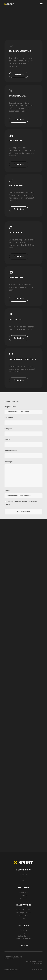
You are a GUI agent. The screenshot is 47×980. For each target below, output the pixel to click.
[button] (41, 4)
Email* (7, 440)
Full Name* (9, 418)
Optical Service (24, 936)
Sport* (7, 491)
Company (8, 429)
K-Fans (24, 877)
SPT (24, 880)
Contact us (19, 75)
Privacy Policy (37, 970)
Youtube (23, 895)
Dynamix (23, 930)
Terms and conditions (12, 970)
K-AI (23, 933)
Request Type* (10, 407)
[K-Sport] (9, 4)
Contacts (23, 946)
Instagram (23, 892)
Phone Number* (11, 451)
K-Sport (23, 875)
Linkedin (23, 898)
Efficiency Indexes (24, 939)
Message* (9, 462)
